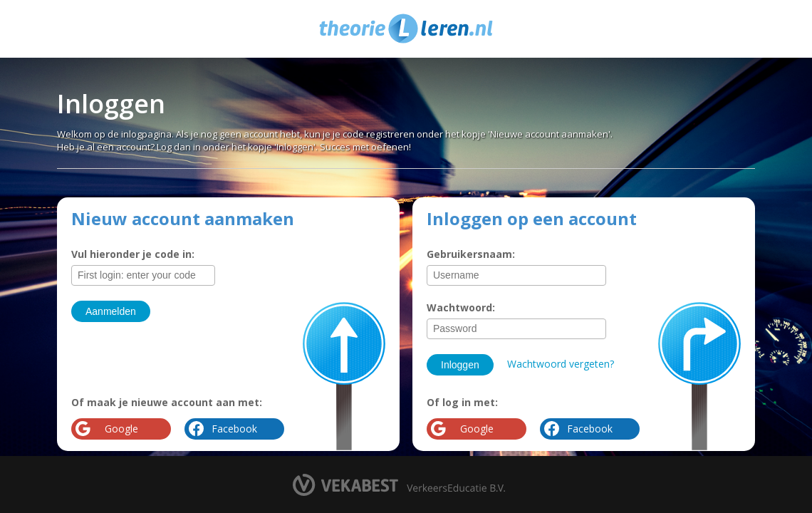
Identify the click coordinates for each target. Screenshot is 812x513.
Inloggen (460, 365)
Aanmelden (111, 311)
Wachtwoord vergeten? (561, 364)
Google (477, 429)
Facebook (590, 429)
